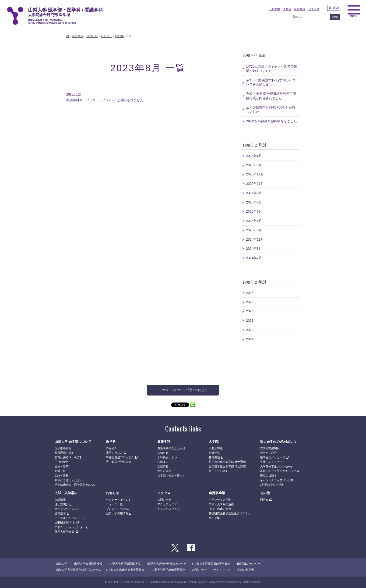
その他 (265, 493)
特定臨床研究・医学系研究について (77, 485)
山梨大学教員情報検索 (88, 564)
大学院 (214, 442)
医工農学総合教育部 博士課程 (227, 467)
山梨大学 (274, 9)
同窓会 (264, 500)
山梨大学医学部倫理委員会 (168, 570)
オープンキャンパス (67, 509)
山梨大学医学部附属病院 (125, 564)
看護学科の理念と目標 (171, 448)
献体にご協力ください (69, 480)
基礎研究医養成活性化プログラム (230, 513)
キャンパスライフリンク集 (277, 480)
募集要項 (214, 457)
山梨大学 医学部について (73, 442)
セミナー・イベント (119, 500)
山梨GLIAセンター (249, 564)
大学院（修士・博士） (171, 476)
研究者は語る (268, 476)
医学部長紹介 (63, 448)
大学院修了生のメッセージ (277, 467)
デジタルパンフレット (69, 518)
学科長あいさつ (167, 457)
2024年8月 (254, 249)
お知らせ (106, 36)
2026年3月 (254, 165)
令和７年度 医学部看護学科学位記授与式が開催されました (271, 96)
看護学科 (300, 9)
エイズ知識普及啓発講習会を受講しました (271, 110)
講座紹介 (112, 448)
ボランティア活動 (220, 500)
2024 (250, 311)
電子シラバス (114, 453)
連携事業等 (217, 493)
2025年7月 (254, 202)
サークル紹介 (268, 453)
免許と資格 (62, 476)
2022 (250, 330)
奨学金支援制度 (270, 448)
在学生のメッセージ (273, 457)
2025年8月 (254, 193)
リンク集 (214, 518)
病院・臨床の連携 (220, 509)
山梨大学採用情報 (117, 513)
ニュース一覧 (114, 504)
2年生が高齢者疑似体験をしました (271, 121)
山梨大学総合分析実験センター (167, 564)
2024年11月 (255, 239)
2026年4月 (254, 156)
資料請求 (60, 513)
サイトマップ (222, 570)
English (334, 8)
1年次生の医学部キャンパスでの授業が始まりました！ (271, 69)
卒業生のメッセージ (273, 462)
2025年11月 (255, 184)
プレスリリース (116, 509)
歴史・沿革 (62, 467)
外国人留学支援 (64, 532)
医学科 (287, 9)
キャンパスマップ (169, 509)
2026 (250, 293)
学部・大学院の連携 (221, 504)
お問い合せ (164, 500)
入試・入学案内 (66, 493)
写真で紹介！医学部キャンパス (280, 471)
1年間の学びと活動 (272, 485)
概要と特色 (216, 448)
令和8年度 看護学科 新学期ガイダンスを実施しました (271, 82)
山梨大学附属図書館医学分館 (212, 564)
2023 (250, 321)
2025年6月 (254, 211)
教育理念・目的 (64, 453)
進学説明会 (62, 504)
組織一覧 (60, 471)
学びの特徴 (62, 462)
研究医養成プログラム (120, 457)
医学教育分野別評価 (119, 462)
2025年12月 (255, 174)
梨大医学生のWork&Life (278, 442)
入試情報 (163, 467)
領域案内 (163, 462)
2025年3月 (254, 230)
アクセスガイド (167, 504)
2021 (250, 339)
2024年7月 (254, 258)
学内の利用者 (246, 570)
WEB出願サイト (65, 523)
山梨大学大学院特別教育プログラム (78, 570)
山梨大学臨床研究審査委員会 (126, 570)
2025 (250, 302)
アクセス (314, 9)
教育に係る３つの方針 (69, 457)
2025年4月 (254, 221)
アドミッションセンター (70, 527)
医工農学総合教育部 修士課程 (227, 462)
